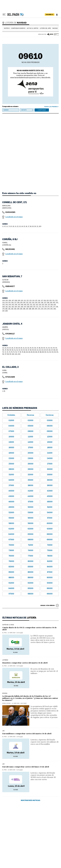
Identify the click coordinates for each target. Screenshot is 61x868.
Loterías (5, 660)
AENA (53, 34)
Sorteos (7, 28)
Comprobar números (18, 28)
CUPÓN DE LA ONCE (8, 625)
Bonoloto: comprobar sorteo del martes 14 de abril (25, 663)
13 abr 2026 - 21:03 (15, 770)
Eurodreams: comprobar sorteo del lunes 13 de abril (26, 767)
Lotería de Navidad (15, 23)
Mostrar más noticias (30, 800)
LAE (3, 731)
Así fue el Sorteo (33, 28)
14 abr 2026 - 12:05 (15, 737)
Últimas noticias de (19, 618)
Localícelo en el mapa (14, 217)
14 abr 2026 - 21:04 (15, 633)
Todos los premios (51, 107)
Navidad (55, 28)
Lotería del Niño (45, 28)
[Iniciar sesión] (57, 15)
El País (4, 633)
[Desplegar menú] (4, 15)
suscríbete (50, 15)
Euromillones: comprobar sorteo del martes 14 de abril (27, 734)
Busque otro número (48, 605)
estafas (5, 693)
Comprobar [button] (42, 110)
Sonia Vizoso (6, 703)
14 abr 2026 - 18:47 (19, 703)
